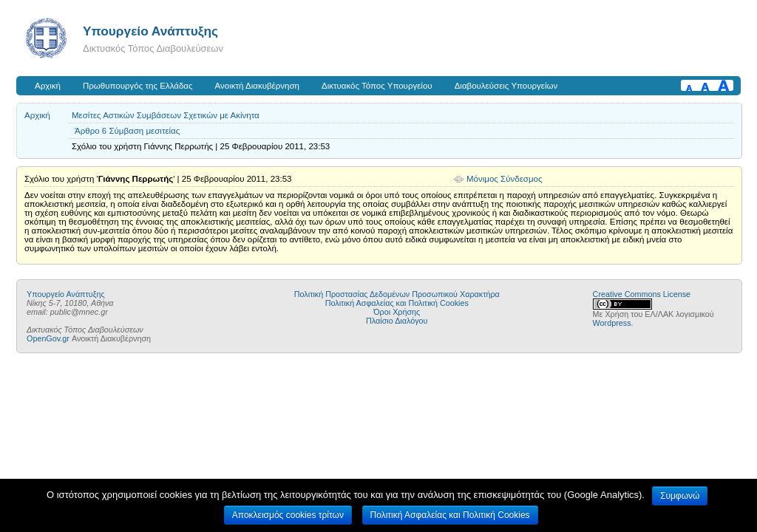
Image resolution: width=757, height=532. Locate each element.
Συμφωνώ (680, 496)
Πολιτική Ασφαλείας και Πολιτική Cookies (397, 303)
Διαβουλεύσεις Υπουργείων (506, 86)
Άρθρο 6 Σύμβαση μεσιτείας (127, 131)
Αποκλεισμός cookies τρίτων (288, 515)
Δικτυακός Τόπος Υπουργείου (377, 86)
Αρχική (48, 86)
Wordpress (612, 323)
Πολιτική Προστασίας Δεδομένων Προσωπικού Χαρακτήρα (397, 294)
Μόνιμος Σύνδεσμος (505, 179)
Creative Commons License (642, 294)
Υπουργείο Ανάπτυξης (150, 31)
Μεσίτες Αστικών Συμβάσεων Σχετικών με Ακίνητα (166, 115)
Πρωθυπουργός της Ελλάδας (138, 86)
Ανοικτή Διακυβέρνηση (257, 86)
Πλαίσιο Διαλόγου (397, 321)
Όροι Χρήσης (397, 312)
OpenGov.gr (48, 338)
